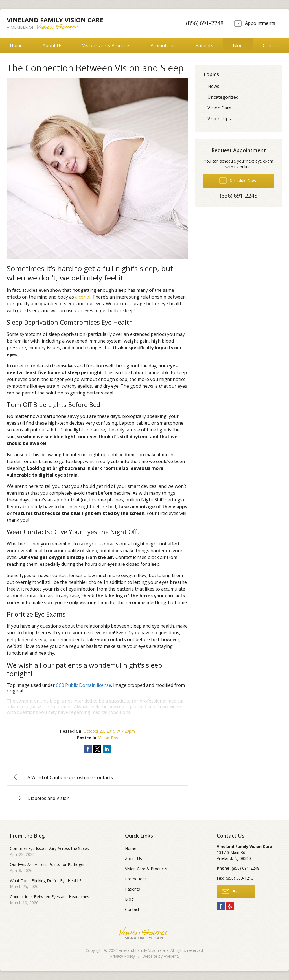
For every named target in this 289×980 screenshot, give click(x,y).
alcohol (83, 297)
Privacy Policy (122, 956)
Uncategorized (223, 97)
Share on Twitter (97, 749)
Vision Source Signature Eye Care (144, 933)
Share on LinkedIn (107, 749)
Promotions (163, 45)
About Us (52, 45)
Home (16, 45)
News (213, 86)
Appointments (255, 23)
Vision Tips (108, 738)
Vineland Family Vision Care (144, 950)
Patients (204, 45)
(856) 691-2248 (205, 23)
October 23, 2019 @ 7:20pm (109, 731)
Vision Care (219, 108)
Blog (238, 45)
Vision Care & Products (106, 45)
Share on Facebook (88, 749)
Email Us (235, 891)
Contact (132, 909)
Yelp (230, 906)
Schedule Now (238, 180)
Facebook (221, 906)
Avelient (171, 956)
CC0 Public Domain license (84, 685)
